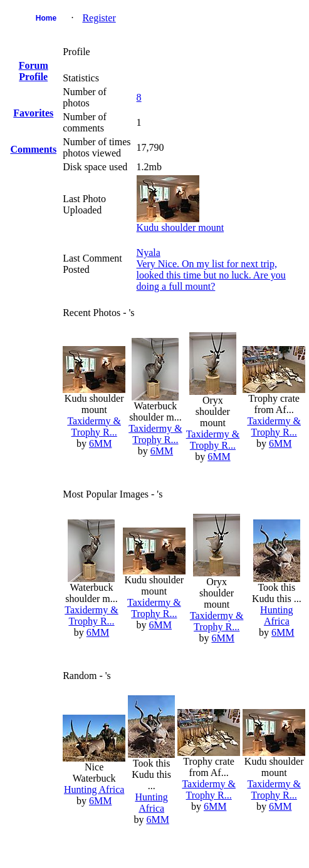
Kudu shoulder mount (181, 227)
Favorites (33, 113)
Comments (33, 149)
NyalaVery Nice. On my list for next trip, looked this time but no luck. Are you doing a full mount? (211, 269)
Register (99, 18)
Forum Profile (34, 71)
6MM (100, 443)
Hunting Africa (276, 615)
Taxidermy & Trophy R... (94, 426)
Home (46, 18)
